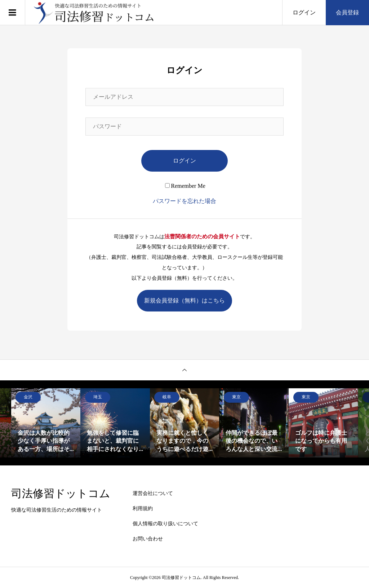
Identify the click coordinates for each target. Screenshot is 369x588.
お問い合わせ (148, 539)
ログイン (304, 12)
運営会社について (153, 493)
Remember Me (185, 186)
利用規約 (143, 509)
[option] (46, 423)
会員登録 (347, 12)
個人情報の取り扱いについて (165, 524)
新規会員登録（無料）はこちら (184, 300)
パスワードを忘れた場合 (184, 201)
